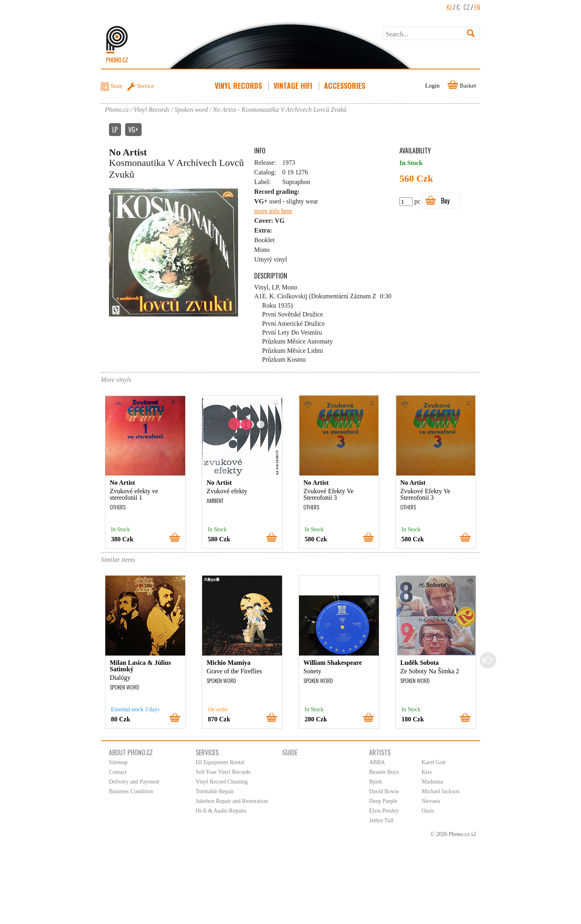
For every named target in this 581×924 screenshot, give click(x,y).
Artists (380, 752)
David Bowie (384, 791)
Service (146, 86)
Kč (449, 7)
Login (433, 86)
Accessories (345, 86)
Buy (445, 201)
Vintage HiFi (294, 86)
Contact (118, 772)
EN (477, 7)
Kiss (427, 772)
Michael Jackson (441, 791)
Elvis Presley (384, 811)
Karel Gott (434, 762)
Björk (376, 782)
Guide (290, 752)
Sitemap (118, 762)
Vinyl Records (239, 86)
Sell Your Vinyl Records (223, 772)
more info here (273, 211)
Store (117, 86)
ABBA (377, 762)
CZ (467, 7)
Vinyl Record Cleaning (222, 782)
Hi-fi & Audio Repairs (221, 811)
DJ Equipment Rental (220, 762)
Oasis (428, 811)
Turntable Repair (215, 791)
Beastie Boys (384, 772)
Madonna (432, 782)
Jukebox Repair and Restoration (232, 801)
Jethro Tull (381, 820)
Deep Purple (383, 801)
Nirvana (431, 801)
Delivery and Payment (134, 782)
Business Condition (131, 791)
